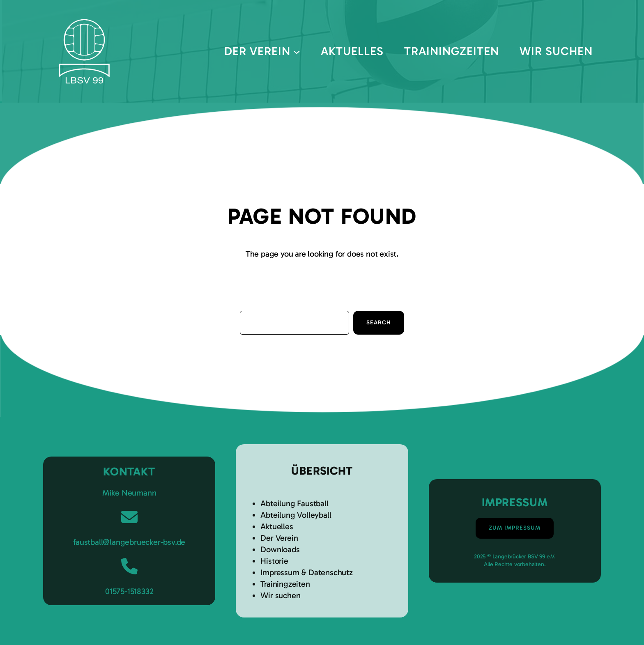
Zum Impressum (515, 528)
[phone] (129, 566)
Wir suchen (280, 595)
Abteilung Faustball (294, 503)
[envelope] (129, 517)
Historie (274, 561)
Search (379, 322)
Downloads (280, 549)
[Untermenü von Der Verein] (297, 52)
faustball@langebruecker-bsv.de (129, 542)
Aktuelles (277, 526)
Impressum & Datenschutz (306, 572)
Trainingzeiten (285, 584)
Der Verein (279, 538)
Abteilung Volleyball (296, 515)
